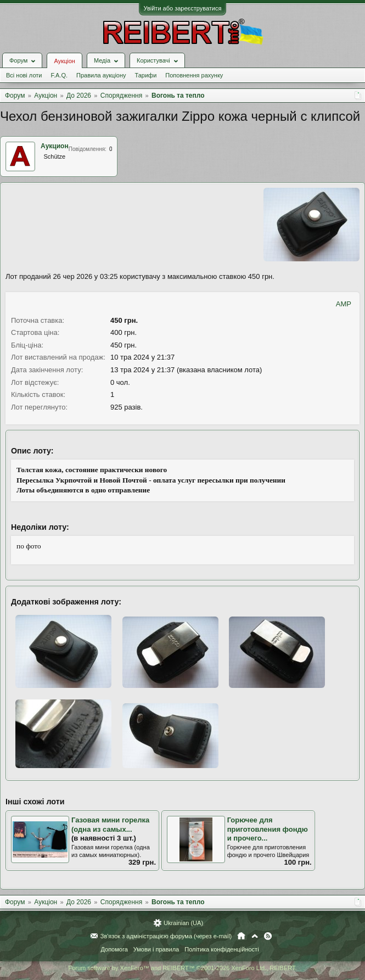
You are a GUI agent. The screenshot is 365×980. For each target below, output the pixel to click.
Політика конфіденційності (221, 949)
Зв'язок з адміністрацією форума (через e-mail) (166, 936)
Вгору (255, 936)
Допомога (114, 949)
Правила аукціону (101, 75)
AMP (344, 304)
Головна (241, 936)
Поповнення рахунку (194, 75)
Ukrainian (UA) (183, 923)
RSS (268, 936)
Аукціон (64, 61)
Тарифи (146, 75)
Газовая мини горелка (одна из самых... (110, 825)
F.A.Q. (59, 75)
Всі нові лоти (24, 75)
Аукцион (55, 146)
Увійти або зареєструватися (183, 8)
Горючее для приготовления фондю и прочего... (268, 829)
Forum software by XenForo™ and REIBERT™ (182, 968)
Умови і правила (156, 949)
